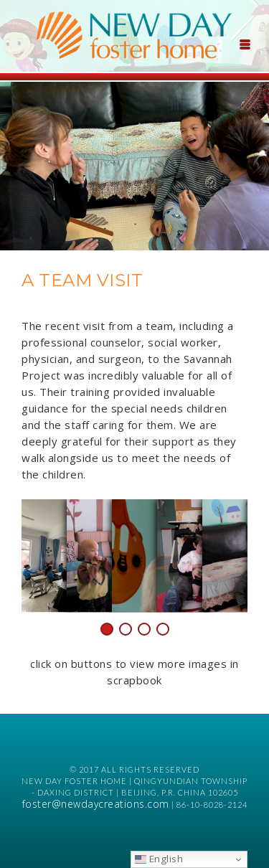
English (159, 859)
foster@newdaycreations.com (96, 804)
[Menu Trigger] (245, 43)
